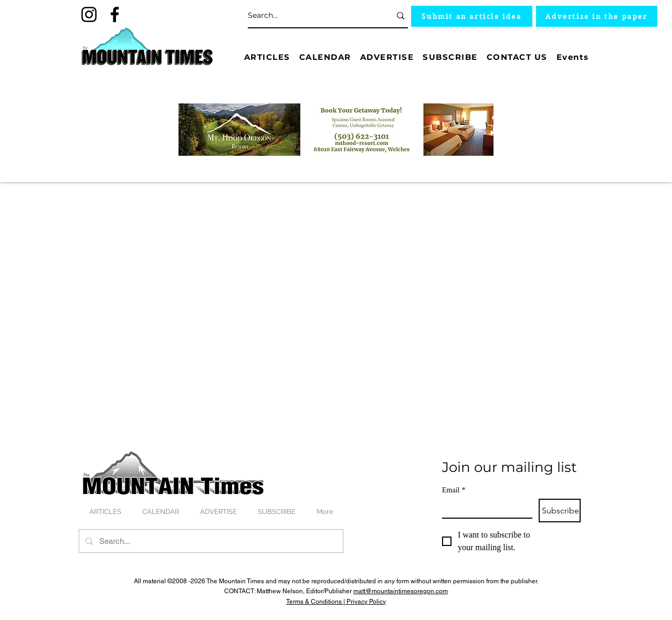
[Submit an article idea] (472, 16)
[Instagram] (89, 14)
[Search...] (311, 16)
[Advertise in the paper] (597, 16)
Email (454, 490)
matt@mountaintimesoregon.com (401, 591)
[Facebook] (115, 14)
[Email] (484, 508)
